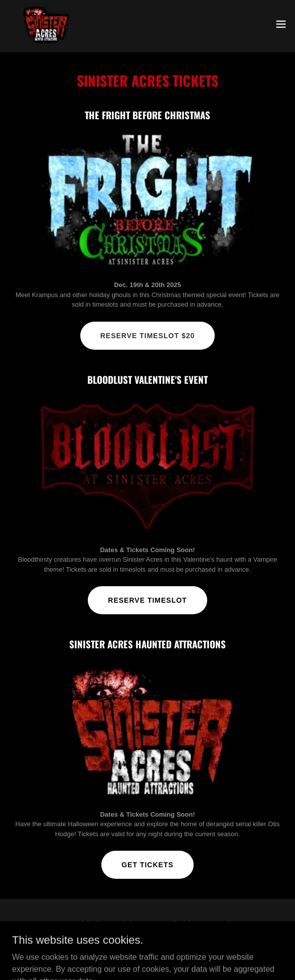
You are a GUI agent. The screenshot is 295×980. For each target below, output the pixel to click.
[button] (281, 24)
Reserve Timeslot (147, 600)
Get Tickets (147, 865)
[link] (45, 24)
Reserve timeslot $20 (148, 336)
